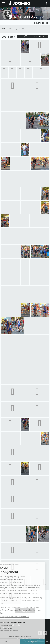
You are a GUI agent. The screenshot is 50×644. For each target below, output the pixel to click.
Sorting (40, 36)
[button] (7, 630)
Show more (25, 611)
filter (24, 36)
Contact (6, 627)
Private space (41, 23)
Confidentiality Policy (12, 625)
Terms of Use (8, 623)
